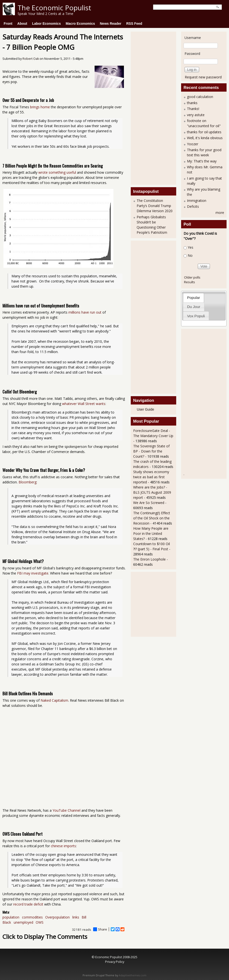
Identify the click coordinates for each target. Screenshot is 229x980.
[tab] (194, 298)
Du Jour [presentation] (194, 307)
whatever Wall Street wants (84, 404)
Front (8, 24)
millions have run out (85, 312)
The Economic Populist (54, 8)
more (220, 213)
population (11, 917)
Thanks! (193, 109)
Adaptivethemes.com (133, 975)
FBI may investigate (33, 573)
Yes (191, 247)
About (22, 24)
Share (100, 929)
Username (193, 38)
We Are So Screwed (149, 503)
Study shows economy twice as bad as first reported (151, 477)
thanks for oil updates (204, 132)
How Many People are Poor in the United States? (151, 533)
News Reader (111, 24)
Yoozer (193, 144)
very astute (196, 115)
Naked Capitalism (54, 700)
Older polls (192, 277)
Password (192, 54)
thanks (192, 103)
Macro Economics (80, 24)
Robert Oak (31, 59)
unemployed (23, 922)
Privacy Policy (115, 962)
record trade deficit (28, 904)
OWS (40, 922)
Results (190, 282)
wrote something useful (57, 172)
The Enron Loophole (149, 559)
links (76, 917)
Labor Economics (46, 24)
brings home (40, 107)
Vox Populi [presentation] (196, 316)
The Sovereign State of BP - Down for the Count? (151, 451)
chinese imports (63, 846)
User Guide (146, 409)
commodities (32, 917)
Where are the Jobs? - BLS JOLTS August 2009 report (152, 492)
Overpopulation (57, 917)
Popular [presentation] (193, 298)
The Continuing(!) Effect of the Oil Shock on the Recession (152, 518)
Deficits (193, 206)
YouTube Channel (66, 810)
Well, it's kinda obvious (205, 138)
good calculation (200, 97)
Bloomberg (27, 482)
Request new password (203, 77)
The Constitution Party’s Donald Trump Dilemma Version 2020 (155, 206)
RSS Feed (134, 24)
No (190, 255)
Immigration (197, 201)
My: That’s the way (202, 161)
